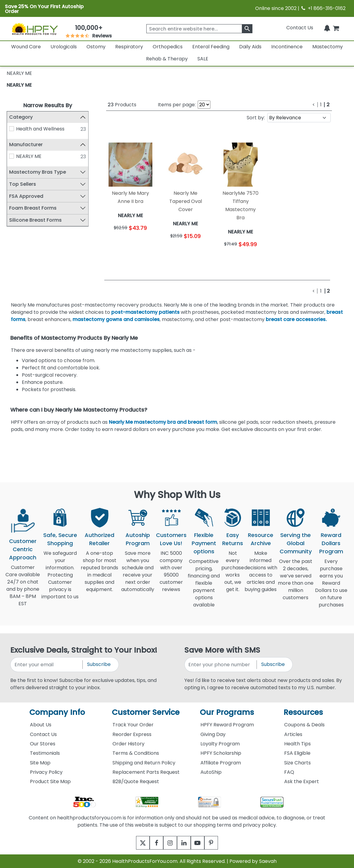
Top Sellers (23, 184)
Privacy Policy (46, 772)
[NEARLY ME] (11, 156)
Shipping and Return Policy (144, 763)
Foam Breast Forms (33, 208)
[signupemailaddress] (47, 665)
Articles (293, 734)
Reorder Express (132, 734)
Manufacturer (26, 145)
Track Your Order (133, 725)
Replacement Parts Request (146, 772)
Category (21, 117)
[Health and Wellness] (11, 129)
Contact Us (300, 28)
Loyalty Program (220, 744)
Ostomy (96, 47)
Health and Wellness (41, 129)
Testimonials (45, 753)
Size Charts (297, 763)
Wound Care (26, 47)
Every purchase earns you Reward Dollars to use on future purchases (331, 587)
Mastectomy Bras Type (37, 172)
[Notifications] (327, 28)
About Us (41, 725)
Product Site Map (50, 781)
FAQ (289, 772)
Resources (303, 712)
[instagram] (169, 843)
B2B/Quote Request (136, 781)
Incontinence (287, 47)
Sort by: (256, 118)
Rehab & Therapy (167, 59)
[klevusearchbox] (247, 29)
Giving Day (213, 734)
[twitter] (136, 843)
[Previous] (314, 105)
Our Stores (43, 744)
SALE (203, 59)
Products (122, 105)
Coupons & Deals (304, 725)
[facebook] (152, 843)
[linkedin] (185, 843)
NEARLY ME (19, 85)
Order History (128, 744)
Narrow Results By (48, 105)
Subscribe (99, 664)
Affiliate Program (221, 763)
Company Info (57, 712)
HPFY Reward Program (227, 725)
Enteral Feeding (211, 47)
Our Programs (227, 712)
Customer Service (146, 712)
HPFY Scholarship (221, 753)
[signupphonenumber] (221, 665)
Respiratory (129, 47)
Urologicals (64, 47)
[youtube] (202, 843)
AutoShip (211, 772)
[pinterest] (219, 843)
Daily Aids (250, 47)
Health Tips (297, 744)
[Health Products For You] (35, 29)
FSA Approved (26, 196)
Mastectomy (328, 47)
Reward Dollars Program (331, 543)
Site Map (40, 763)
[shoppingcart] (336, 28)
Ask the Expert (302, 781)
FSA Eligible (297, 753)
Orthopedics (168, 47)
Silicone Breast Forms (35, 220)
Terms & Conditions (136, 753)
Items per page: (177, 105)
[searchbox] (199, 29)
